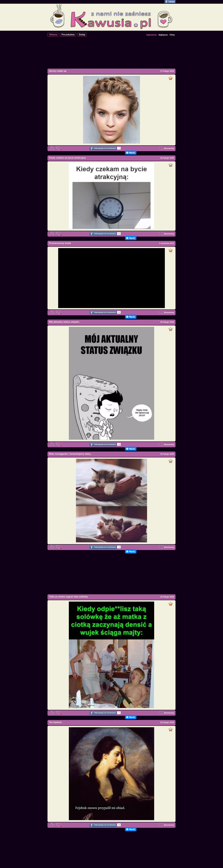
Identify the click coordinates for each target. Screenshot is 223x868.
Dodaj (82, 35)
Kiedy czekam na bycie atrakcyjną (67, 158)
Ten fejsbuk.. (56, 722)
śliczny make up (58, 71)
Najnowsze (151, 35)
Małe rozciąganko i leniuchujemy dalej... (70, 454)
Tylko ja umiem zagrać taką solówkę (68, 597)
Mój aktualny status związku (64, 322)
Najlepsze (163, 35)
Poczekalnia (68, 35)
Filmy (172, 35)
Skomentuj (166, 148)
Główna (53, 35)
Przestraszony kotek (60, 243)
